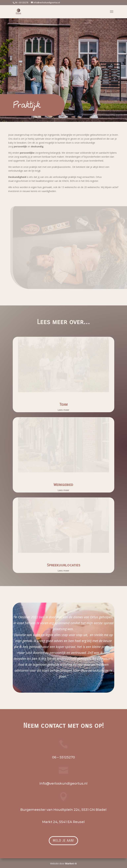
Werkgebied (63, 485)
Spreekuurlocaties (63, 565)
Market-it (71, 863)
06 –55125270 (22, 3)
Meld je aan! (63, 841)
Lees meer (63, 410)
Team (63, 404)
